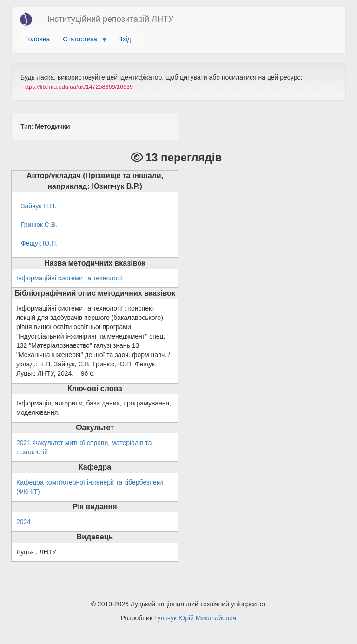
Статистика (82, 41)
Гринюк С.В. (39, 225)
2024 (23, 522)
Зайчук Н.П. (39, 206)
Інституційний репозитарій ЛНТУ (110, 19)
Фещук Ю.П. (39, 243)
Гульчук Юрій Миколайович (195, 618)
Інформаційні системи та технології (69, 278)
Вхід (124, 39)
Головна (37, 39)
